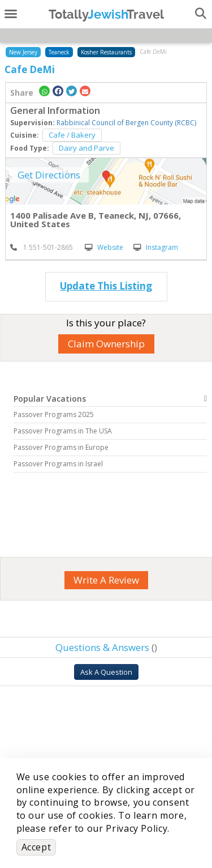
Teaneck (59, 52)
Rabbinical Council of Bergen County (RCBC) (126, 123)
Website (104, 247)
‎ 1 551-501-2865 (42, 247)
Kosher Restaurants (106, 52)
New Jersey (23, 52)
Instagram (156, 247)
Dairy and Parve (86, 148)
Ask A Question (106, 672)
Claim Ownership (106, 344)
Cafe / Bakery (72, 135)
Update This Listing (106, 286)
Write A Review (106, 580)
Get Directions (49, 175)
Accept (36, 847)
